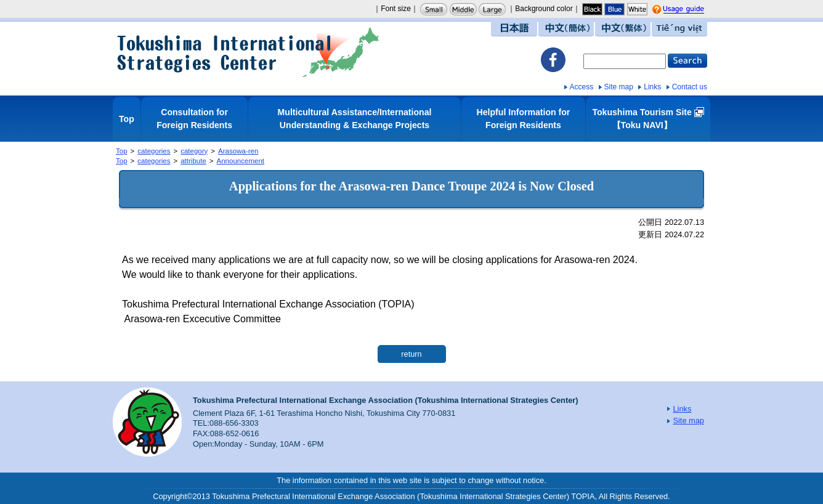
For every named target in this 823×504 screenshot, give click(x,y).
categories (154, 151)
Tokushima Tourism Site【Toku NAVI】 (642, 119)
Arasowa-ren (238, 151)
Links (652, 87)
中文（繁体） (623, 29)
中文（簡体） (566, 29)
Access (582, 87)
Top (127, 119)
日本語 (514, 29)
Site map (619, 87)
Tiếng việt (679, 29)
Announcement (241, 161)
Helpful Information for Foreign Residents (524, 119)
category (194, 151)
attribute (193, 161)
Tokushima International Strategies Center (248, 52)
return (411, 354)
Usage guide (695, 10)
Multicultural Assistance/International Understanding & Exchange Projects (355, 119)
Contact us (690, 87)
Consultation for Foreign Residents (194, 119)
